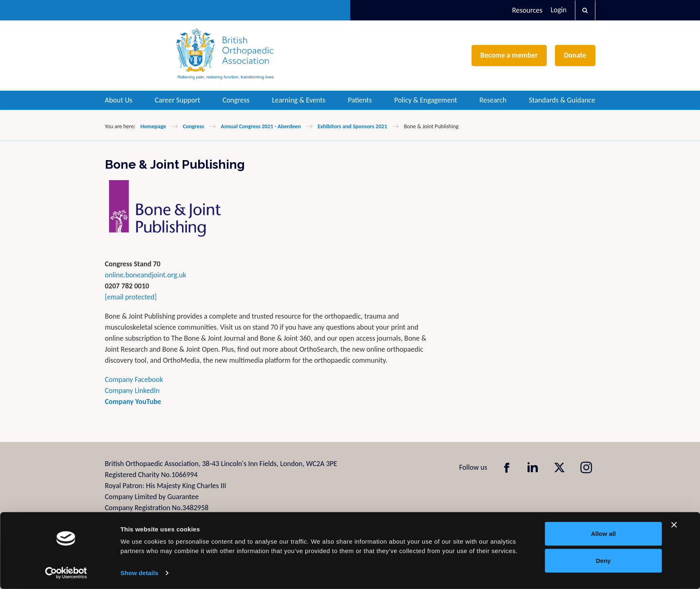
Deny (603, 560)
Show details (140, 573)
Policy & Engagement (426, 100)
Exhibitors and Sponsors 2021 (352, 126)
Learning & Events (299, 100)
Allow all (603, 534)
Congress (236, 100)
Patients (360, 100)
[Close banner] (674, 525)
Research (493, 100)
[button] (585, 10)
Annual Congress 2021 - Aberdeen (261, 126)
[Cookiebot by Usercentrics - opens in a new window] (66, 573)
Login (558, 10)
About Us (119, 100)
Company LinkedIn (132, 390)
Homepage (153, 126)
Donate (575, 55)
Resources (527, 10)
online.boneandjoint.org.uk (146, 275)
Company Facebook (135, 379)
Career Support (178, 100)
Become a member (509, 55)
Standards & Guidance (562, 100)
